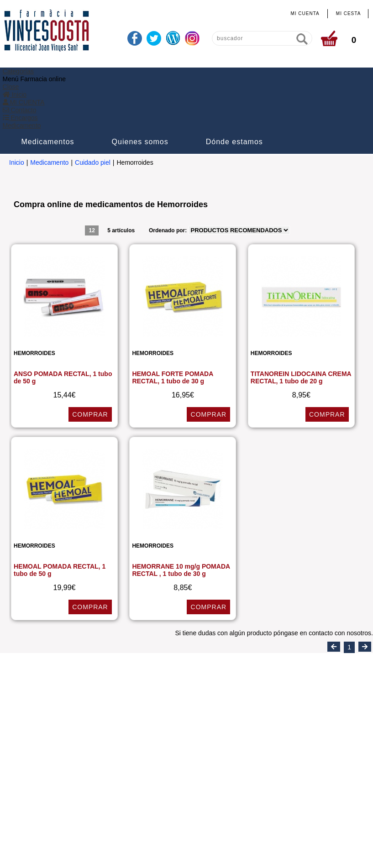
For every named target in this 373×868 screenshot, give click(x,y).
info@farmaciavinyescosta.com (230, 744)
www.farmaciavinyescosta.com (320, 744)
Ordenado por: (169, 168)
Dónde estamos (300, 80)
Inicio (17, 100)
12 (92, 168)
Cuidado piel (93, 100)
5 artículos (121, 168)
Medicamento (49, 100)
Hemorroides (34, 292)
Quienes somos (206, 80)
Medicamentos (114, 80)
